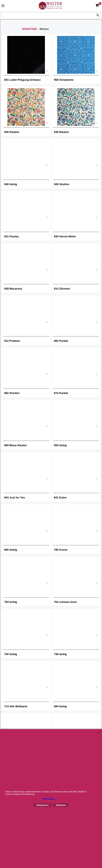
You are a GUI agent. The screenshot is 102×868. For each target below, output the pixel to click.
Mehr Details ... (49, 799)
